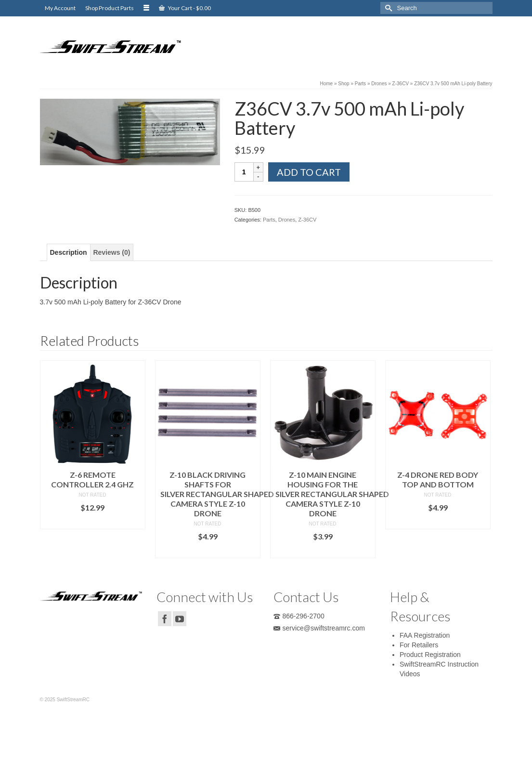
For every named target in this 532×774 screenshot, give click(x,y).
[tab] (69, 252)
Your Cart (185, 8)
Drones (287, 220)
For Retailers (419, 645)
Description (69, 252)
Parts (269, 220)
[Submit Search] (388, 8)
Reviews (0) (111, 252)
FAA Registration (425, 635)
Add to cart (309, 172)
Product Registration (430, 655)
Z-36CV (307, 220)
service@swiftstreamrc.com (319, 628)
